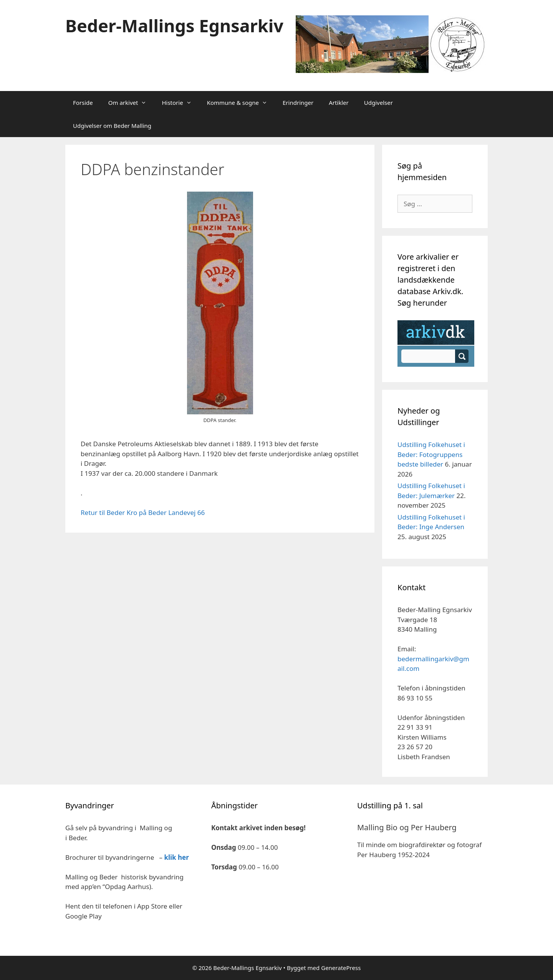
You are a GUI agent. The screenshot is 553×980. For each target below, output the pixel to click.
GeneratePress (341, 968)
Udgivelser (378, 103)
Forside (83, 103)
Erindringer (298, 103)
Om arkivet (131, 103)
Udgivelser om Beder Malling (112, 126)
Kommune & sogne (241, 103)
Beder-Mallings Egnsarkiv (174, 26)
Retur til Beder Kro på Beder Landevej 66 (143, 512)
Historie (180, 103)
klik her (176, 857)
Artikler (339, 103)
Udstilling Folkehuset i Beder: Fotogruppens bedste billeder (431, 454)
